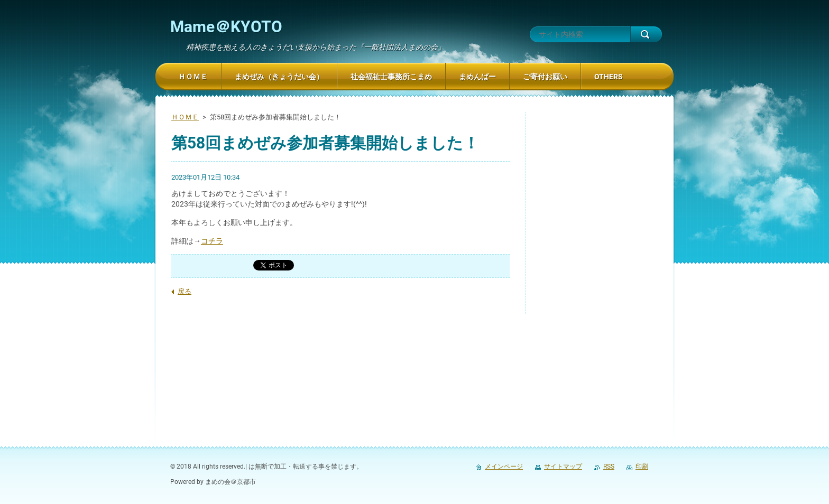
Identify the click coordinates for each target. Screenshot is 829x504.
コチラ (212, 241)
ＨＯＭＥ (185, 117)
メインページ (504, 466)
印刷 (642, 466)
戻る (185, 291)
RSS (609, 466)
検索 (646, 34)
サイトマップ (563, 466)
